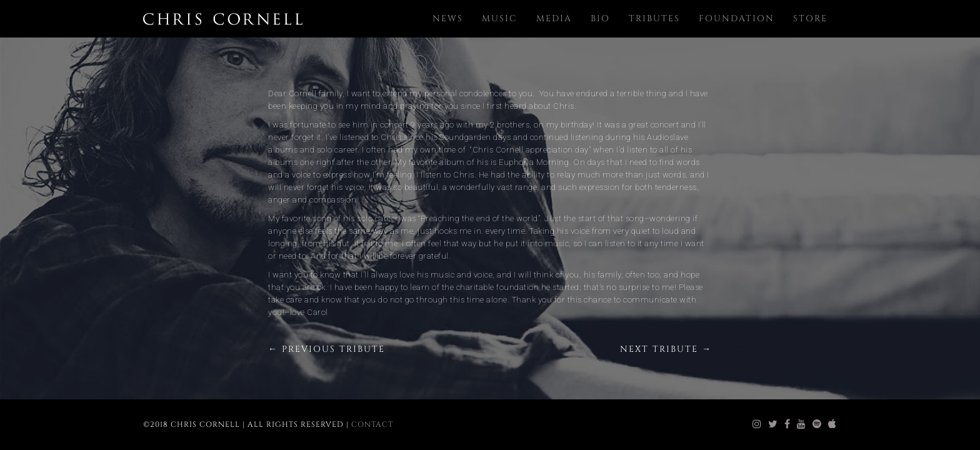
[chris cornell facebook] (787, 424)
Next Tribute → (666, 349)
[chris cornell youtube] (802, 424)
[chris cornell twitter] (773, 424)
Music (500, 18)
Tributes (654, 18)
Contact (372, 424)
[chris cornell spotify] (817, 424)
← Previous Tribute (327, 349)
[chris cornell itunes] (832, 424)
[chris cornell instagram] (757, 424)
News (448, 18)
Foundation (737, 18)
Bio (600, 18)
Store (810, 18)
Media (554, 18)
